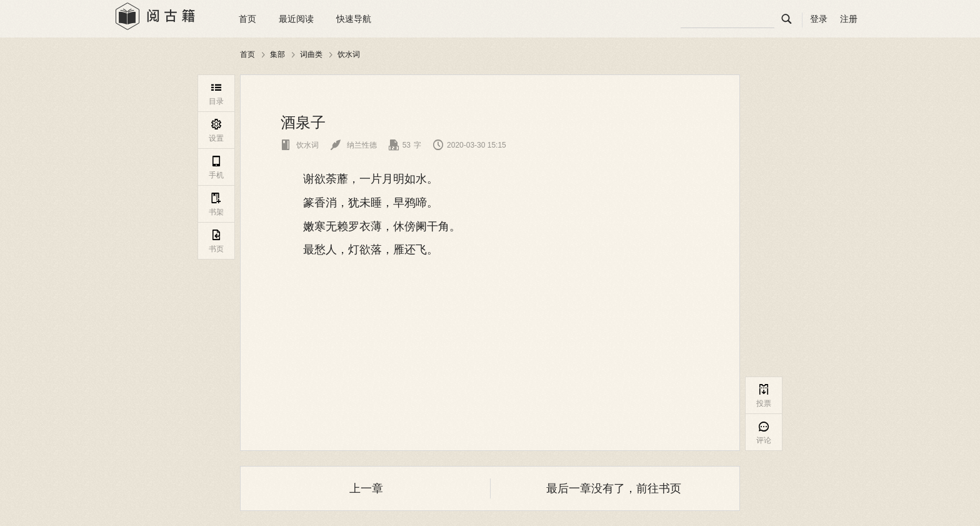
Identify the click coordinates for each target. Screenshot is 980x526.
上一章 (366, 488)
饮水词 (349, 54)
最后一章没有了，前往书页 (614, 488)
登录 (819, 19)
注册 (849, 19)
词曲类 (311, 54)
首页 (247, 19)
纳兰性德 (353, 145)
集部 (277, 54)
